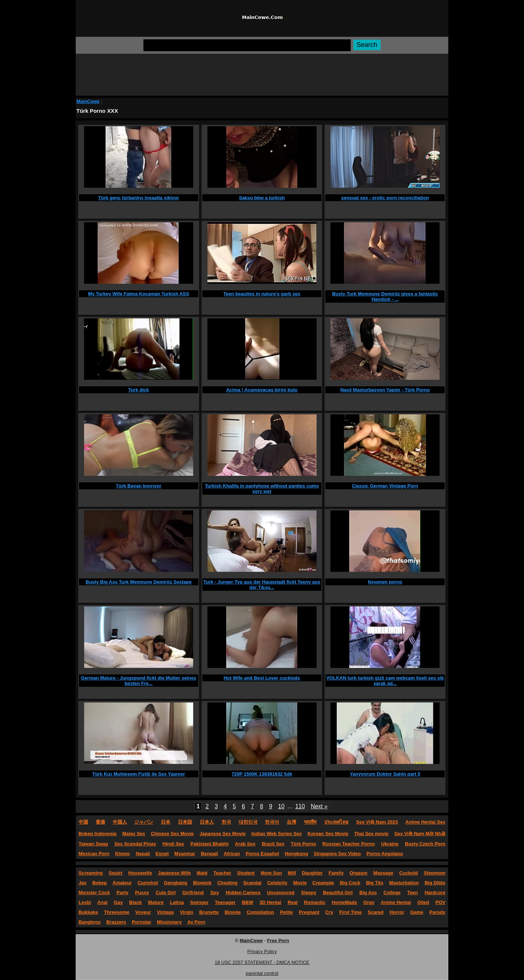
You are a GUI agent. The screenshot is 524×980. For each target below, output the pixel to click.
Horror (397, 912)
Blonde (233, 912)
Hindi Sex (173, 844)
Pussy (142, 893)
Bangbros (90, 922)
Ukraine (390, 844)
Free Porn (278, 941)
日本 (166, 822)
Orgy (369, 902)
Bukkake (88, 912)
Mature (156, 902)
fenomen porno (385, 582)
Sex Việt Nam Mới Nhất (420, 834)
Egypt (162, 854)
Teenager (225, 902)
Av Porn (196, 922)
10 (281, 806)
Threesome (117, 912)
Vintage (165, 912)
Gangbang (175, 883)
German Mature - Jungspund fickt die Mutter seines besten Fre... (138, 681)
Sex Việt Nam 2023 (377, 822)
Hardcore (435, 893)
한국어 (272, 822)
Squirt (116, 873)
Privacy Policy (262, 951)
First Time (350, 912)
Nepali (143, 854)
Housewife (140, 873)
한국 (226, 822)
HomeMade (344, 902)
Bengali (209, 854)
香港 (100, 822)
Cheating (227, 883)
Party (122, 893)
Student (246, 873)
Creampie (323, 883)
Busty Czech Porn (425, 844)
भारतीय (310, 822)
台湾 (291, 822)
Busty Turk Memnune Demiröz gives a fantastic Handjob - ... (385, 296)
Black (136, 902)
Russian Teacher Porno (349, 844)
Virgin (186, 912)
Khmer (122, 854)
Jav (83, 883)
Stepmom (435, 873)
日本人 (207, 822)
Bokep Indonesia (98, 834)
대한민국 (248, 822)
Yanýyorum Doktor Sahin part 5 (385, 774)
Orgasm (358, 873)
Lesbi (85, 902)
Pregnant (309, 912)
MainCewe (88, 101)
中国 (83, 822)
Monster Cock (94, 893)
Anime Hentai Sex (425, 822)
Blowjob (202, 883)
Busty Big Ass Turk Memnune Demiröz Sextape (138, 582)
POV (440, 902)
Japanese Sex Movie (222, 834)
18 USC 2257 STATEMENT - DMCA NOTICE (262, 962)
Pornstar (141, 922)
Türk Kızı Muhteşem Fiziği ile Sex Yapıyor (138, 774)
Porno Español (262, 854)
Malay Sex (134, 834)
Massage (383, 873)
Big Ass (368, 893)
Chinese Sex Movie (172, 834)
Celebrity (277, 883)
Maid (202, 873)
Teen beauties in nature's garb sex (262, 294)
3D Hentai (270, 902)
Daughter (312, 873)
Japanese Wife (174, 873)
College (392, 893)
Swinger (200, 902)
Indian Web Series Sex (277, 834)
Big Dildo (435, 883)
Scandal (252, 883)
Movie (300, 883)
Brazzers (116, 922)
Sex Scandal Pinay (135, 844)
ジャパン (144, 822)
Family (336, 873)
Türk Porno (303, 844)
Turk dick (138, 390)
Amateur (122, 883)
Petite (286, 912)
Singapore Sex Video (337, 854)
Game (417, 912)
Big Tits (375, 883)
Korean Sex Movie (328, 834)
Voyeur (143, 912)
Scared (376, 912)
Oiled (423, 902)
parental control (262, 973)
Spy (215, 893)
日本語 (185, 822)
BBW (248, 902)
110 (300, 806)
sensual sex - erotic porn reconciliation (385, 198)
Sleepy (309, 893)
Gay (118, 902)
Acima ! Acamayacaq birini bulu (262, 390)
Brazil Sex (273, 844)
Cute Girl (166, 893)
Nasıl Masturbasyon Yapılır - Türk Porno (385, 390)
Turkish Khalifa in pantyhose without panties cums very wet (262, 489)
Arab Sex (245, 844)
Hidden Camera (243, 893)
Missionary (169, 922)
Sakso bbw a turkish (262, 198)
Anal (102, 902)
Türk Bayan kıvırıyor (138, 486)
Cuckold (408, 873)
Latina (177, 902)
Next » (319, 806)
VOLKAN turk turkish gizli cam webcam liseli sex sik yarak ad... (385, 681)
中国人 (120, 822)
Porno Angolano (385, 854)
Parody (437, 912)
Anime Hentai (396, 902)
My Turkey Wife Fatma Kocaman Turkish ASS (139, 294)
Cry (329, 912)
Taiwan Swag (93, 844)
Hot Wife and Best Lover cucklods (262, 678)
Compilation (260, 912)
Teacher (222, 873)
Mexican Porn (94, 854)
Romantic (315, 902)
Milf (292, 873)
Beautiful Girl (338, 893)
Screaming (91, 873)
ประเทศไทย (336, 822)
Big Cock (350, 883)
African (232, 854)
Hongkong (296, 854)
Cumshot (148, 883)
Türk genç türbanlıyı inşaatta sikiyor (139, 198)
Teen (412, 893)
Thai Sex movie (371, 834)
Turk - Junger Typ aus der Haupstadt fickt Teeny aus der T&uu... (262, 585)
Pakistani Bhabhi (209, 844)
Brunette (209, 912)
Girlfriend (193, 893)
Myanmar (185, 854)
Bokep (100, 883)
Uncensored (281, 893)
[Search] (247, 45)
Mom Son (271, 873)
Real (292, 902)
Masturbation (404, 883)
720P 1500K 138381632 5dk (262, 774)
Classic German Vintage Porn (385, 486)
